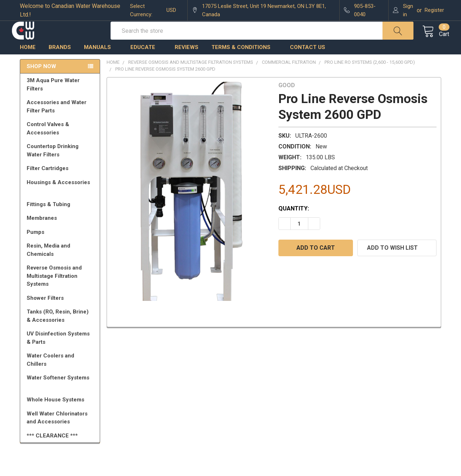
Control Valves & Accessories (61, 144)
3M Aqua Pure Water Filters (61, 100)
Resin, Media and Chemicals (61, 266)
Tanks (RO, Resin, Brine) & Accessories (61, 332)
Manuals (101, 63)
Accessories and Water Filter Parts (61, 122)
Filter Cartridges (61, 184)
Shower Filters (61, 314)
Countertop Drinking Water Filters (53, 166)
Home (28, 63)
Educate (146, 63)
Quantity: (294, 224)
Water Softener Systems (61, 397)
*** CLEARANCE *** (52, 451)
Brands (60, 63)
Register (434, 10)
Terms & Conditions (244, 63)
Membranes (61, 234)
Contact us (308, 63)
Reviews (187, 63)
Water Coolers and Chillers (61, 376)
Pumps (61, 248)
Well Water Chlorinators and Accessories (57, 434)
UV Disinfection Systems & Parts (61, 354)
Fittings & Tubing (61, 220)
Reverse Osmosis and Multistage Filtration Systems (61, 292)
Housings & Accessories (61, 201)
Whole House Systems (61, 415)
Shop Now (41, 82)
